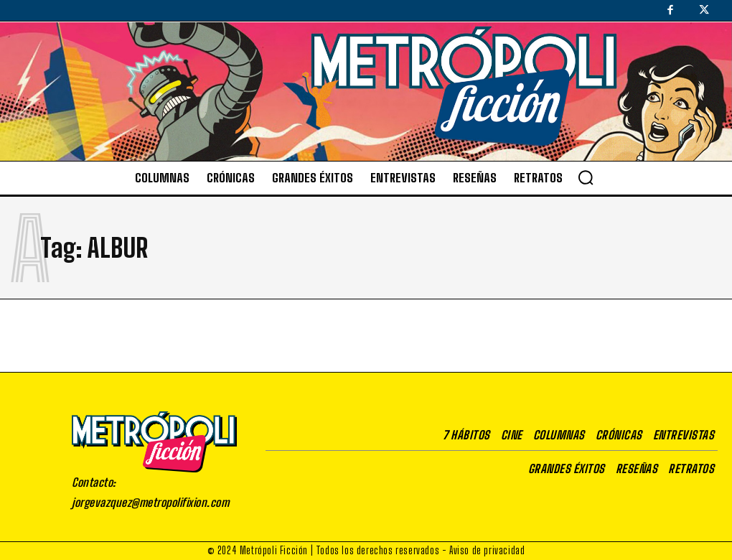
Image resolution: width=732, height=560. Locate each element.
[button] (586, 177)
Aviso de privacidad (487, 550)
